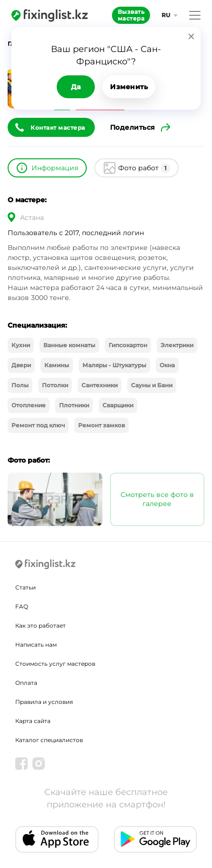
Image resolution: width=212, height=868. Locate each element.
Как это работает (40, 625)
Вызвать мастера (131, 15)
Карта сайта (33, 721)
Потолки (55, 385)
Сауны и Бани (152, 385)
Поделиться (133, 127)
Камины (57, 365)
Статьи (25, 587)
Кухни (21, 345)
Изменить (129, 87)
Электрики (177, 345)
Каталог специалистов (49, 740)
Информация (55, 168)
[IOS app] (57, 839)
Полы (20, 385)
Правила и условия (44, 702)
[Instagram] (39, 764)
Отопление (29, 405)
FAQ (22, 606)
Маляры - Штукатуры (114, 365)
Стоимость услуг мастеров (55, 664)
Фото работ (144, 168)
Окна (167, 365)
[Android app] (156, 839)
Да (76, 87)
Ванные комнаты (69, 345)
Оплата (26, 683)
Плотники (74, 405)
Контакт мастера (58, 128)
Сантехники (100, 385)
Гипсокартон (128, 345)
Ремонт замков (101, 425)
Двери (21, 365)
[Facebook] (21, 764)
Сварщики (118, 405)
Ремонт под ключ (38, 425)
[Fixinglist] (50, 15)
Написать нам (36, 645)
